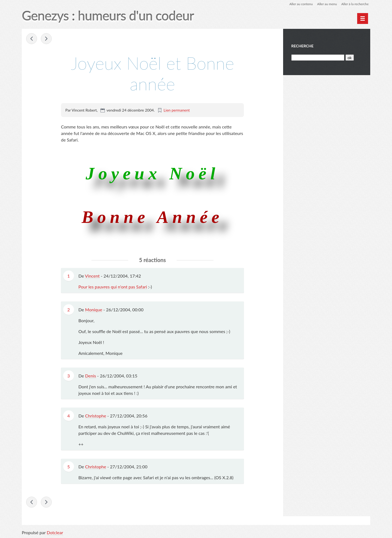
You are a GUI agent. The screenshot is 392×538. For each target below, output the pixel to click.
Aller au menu (327, 4)
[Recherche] (318, 58)
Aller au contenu (301, 4)
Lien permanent (177, 110)
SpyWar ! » (46, 39)
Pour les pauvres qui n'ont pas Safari (113, 287)
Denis (91, 376)
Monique (94, 310)
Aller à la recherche (355, 4)
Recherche (302, 46)
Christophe (96, 416)
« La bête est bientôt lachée (32, 39)
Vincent (92, 276)
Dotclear (55, 532)
